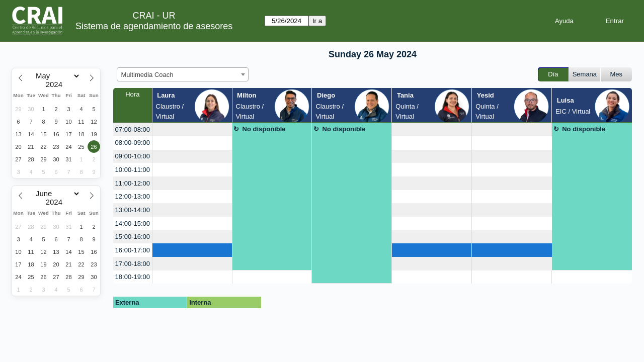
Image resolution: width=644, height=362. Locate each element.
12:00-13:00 (133, 196)
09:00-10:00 (133, 156)
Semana (585, 74)
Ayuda (564, 21)
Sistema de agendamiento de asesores (154, 26)
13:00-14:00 (133, 210)
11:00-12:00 (133, 183)
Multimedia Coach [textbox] (147, 75)
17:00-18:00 (133, 264)
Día (553, 74)
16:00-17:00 (133, 250)
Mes (617, 74)
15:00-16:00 (133, 237)
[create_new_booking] (192, 129)
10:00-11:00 (133, 170)
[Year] (56, 84)
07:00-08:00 (133, 129)
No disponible (264, 129)
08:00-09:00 (133, 143)
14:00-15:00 (133, 223)
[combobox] (183, 74)
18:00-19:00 (133, 277)
